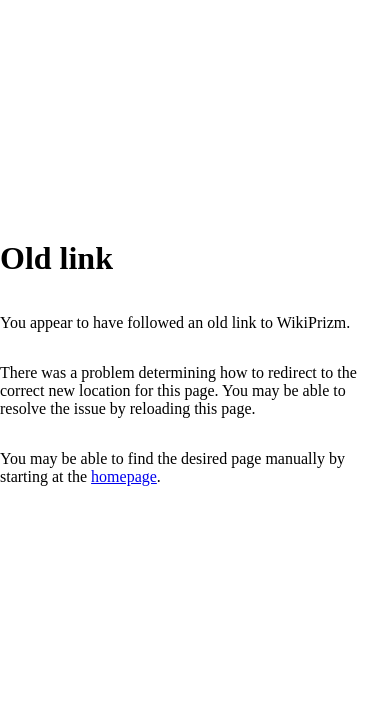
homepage (124, 476)
